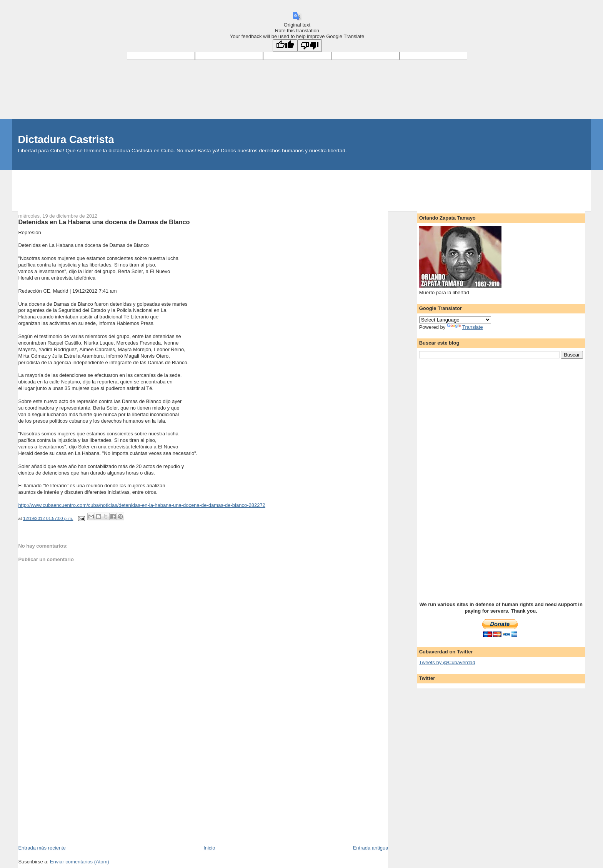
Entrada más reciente (42, 848)
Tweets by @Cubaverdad (447, 662)
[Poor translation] (310, 46)
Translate (465, 327)
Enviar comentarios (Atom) (80, 862)
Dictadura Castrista (66, 139)
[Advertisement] (301, 187)
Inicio (209, 848)
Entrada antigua (371, 848)
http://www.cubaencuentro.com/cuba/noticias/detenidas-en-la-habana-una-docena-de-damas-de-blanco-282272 (142, 505)
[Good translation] (285, 46)
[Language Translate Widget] (455, 320)
